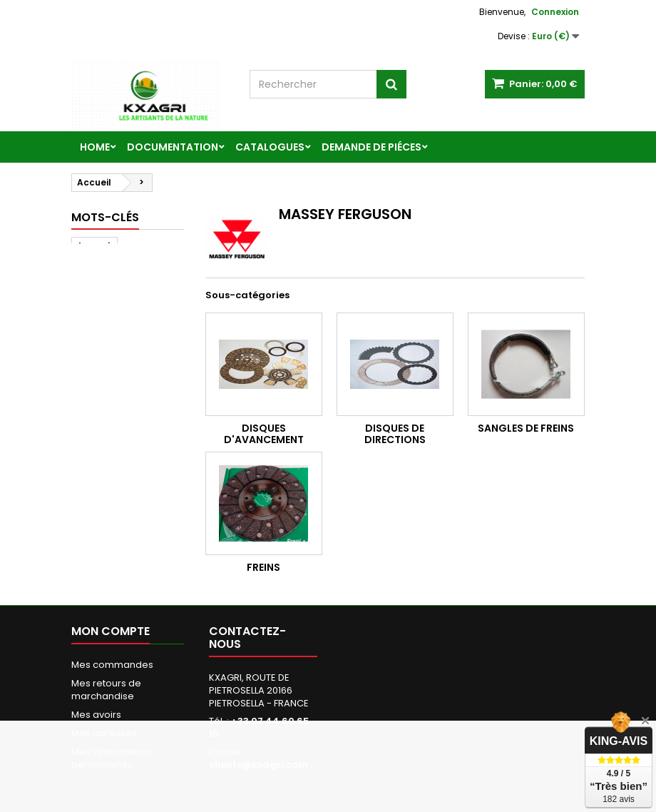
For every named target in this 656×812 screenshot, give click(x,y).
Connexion (555, 12)
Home (95, 147)
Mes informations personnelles (111, 758)
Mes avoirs (96, 715)
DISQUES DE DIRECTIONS (395, 434)
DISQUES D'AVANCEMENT (264, 434)
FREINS (263, 567)
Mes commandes (112, 665)
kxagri (94, 246)
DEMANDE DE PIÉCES (371, 147)
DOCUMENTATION (173, 147)
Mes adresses (104, 733)
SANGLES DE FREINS (526, 428)
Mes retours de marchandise (106, 690)
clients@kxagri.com (258, 765)
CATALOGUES (270, 147)
